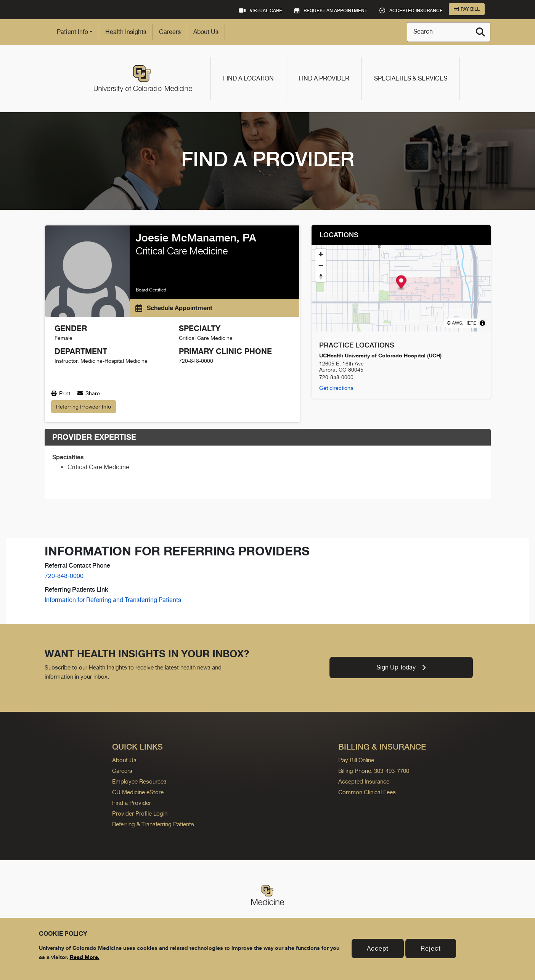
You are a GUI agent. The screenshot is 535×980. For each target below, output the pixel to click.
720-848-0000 (64, 576)
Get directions (336, 388)
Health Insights (126, 32)
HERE (470, 323)
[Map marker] (401, 283)
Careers (170, 32)
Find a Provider (324, 78)
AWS (457, 323)
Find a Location (248, 78)
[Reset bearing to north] (321, 276)
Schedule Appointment (174, 308)
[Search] (480, 32)
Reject (431, 949)
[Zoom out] (321, 265)
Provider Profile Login (140, 813)
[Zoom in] (321, 254)
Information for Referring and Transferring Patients (113, 600)
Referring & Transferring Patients (153, 824)
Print (61, 393)
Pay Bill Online (356, 760)
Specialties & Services (411, 78)
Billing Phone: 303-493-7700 (374, 771)
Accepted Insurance (364, 781)
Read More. (85, 957)
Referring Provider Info (84, 407)
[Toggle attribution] (482, 323)
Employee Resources (139, 781)
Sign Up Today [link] (401, 667)
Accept (378, 949)
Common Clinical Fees (367, 792)
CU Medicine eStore (138, 792)
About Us (206, 32)
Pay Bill (467, 9)
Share (89, 393)
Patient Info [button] (72, 32)
